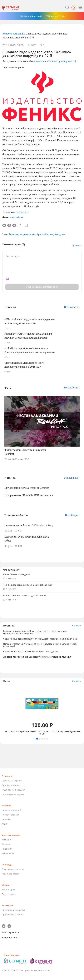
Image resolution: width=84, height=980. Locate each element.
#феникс (14, 234)
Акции (5, 824)
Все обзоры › (72, 515)
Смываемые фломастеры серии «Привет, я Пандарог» (31, 651)
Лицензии (7, 849)
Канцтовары (8, 853)
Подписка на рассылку (13, 790)
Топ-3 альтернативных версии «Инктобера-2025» (28, 585)
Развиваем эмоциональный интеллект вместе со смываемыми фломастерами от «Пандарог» (35, 632)
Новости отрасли (10, 815)
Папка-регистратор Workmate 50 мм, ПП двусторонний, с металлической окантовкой (40, 645)
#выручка (60, 234)
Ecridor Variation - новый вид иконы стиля (25, 596)
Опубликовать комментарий (42, 287)
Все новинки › (72, 478)
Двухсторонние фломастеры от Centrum (27, 488)
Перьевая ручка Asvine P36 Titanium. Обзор (29, 525)
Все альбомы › (71, 388)
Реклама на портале (12, 781)
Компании (7, 840)
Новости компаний (13, 34)
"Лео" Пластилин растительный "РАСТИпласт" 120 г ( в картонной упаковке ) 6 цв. (42, 733)
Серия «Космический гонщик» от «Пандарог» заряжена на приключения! (41, 639)
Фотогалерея (8, 890)
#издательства (28, 234)
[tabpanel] (42, 710)
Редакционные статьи (13, 869)
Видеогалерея (9, 894)
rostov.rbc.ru (22, 212)
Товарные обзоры (11, 874)
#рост (40, 234)
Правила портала (11, 785)
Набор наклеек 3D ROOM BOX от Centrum (29, 495)
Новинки (6, 819)
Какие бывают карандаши (17, 574)
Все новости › (72, 307)
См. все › (76, 626)
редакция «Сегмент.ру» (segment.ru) (56, 61)
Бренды (6, 844)
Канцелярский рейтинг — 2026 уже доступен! (42, 16)
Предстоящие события (13, 910)
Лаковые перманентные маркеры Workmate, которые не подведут (37, 657)
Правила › (77, 246)
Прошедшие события (13, 914)
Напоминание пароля (13, 794)
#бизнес (49, 234)
